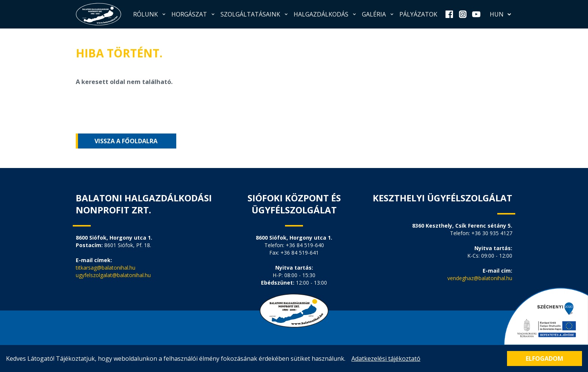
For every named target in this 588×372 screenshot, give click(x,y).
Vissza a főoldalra (126, 141)
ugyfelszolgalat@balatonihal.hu (113, 275)
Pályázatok (418, 14)
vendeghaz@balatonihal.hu (480, 278)
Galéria (378, 14)
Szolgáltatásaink (255, 14)
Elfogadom (544, 358)
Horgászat (194, 14)
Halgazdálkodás (325, 14)
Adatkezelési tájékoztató (386, 358)
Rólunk (150, 14)
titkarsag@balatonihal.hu (106, 268)
